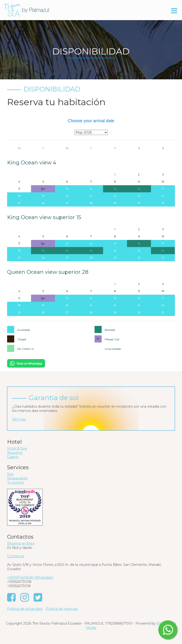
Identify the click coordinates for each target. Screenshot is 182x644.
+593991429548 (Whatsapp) (30, 577)
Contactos (16, 556)
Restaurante (17, 478)
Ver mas (19, 419)
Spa (10, 474)
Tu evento (16, 482)
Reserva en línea (21, 543)
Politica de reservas (61, 609)
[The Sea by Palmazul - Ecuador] (26, 10)
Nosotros (15, 453)
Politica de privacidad (25, 609)
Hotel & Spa (17, 448)
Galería (13, 457)
